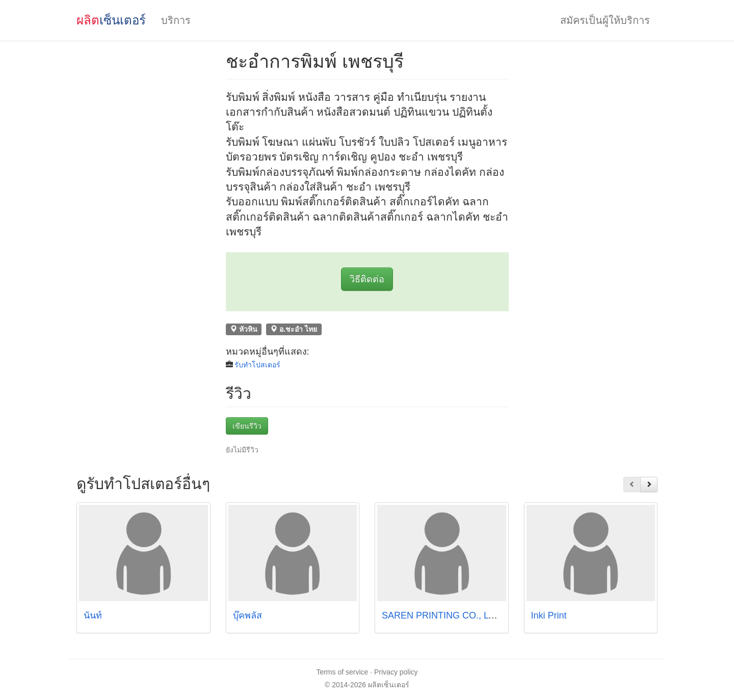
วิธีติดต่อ (367, 279)
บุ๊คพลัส (247, 615)
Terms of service (342, 672)
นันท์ (95, 615)
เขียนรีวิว (247, 426)
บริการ (176, 20)
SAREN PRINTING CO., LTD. (442, 615)
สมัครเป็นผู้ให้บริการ (605, 20)
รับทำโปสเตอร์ (257, 365)
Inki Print (549, 615)
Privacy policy (396, 672)
